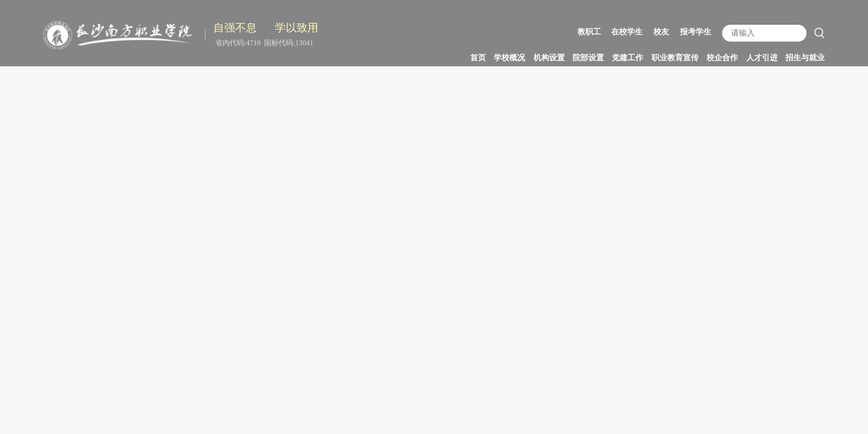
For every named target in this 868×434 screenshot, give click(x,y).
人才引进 (762, 58)
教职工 (589, 32)
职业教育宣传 (675, 58)
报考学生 (696, 32)
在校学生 (627, 32)
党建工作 (627, 58)
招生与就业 (805, 58)
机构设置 (549, 58)
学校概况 (509, 58)
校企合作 (722, 58)
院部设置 (588, 58)
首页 (478, 58)
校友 (661, 32)
